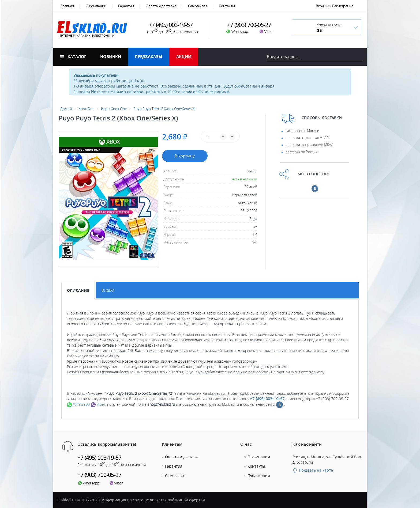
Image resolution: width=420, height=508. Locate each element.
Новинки (111, 56)
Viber (98, 404)
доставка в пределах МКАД (307, 138)
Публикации (259, 475)
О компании (96, 6)
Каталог (73, 56)
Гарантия (174, 466)
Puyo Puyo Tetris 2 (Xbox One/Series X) (164, 109)
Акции (184, 56)
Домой (66, 109)
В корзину (185, 156)
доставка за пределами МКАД (309, 145)
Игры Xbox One (114, 109)
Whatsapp (78, 404)
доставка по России (302, 152)
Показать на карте (313, 470)
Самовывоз (198, 6)
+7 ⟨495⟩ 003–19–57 (267, 399)
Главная (67, 6)
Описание (78, 290)
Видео (108, 290)
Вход (320, 6)
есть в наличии (245, 179)
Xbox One (86, 109)
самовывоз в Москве (302, 131)
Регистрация (343, 6)
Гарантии (126, 6)
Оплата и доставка (161, 6)
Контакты (227, 6)
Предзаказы (149, 56)
